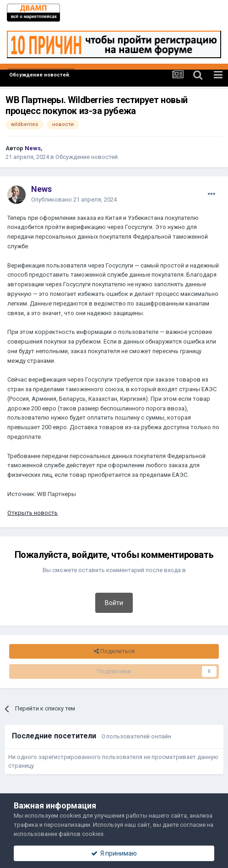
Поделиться (114, 651)
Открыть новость (33, 513)
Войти (114, 603)
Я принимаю (114, 853)
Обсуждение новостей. (87, 157)
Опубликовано (74, 199)
